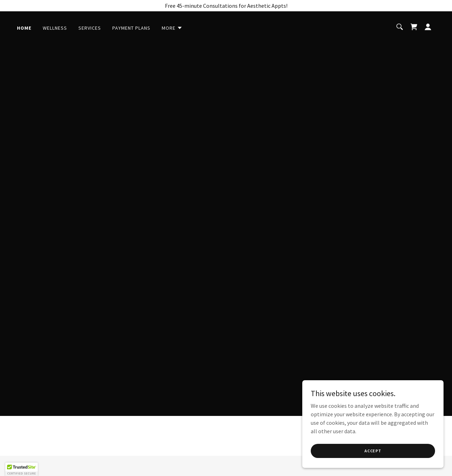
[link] (414, 27)
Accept (373, 451)
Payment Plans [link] (131, 28)
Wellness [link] (55, 28)
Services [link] (90, 28)
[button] (172, 28)
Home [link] (24, 28)
